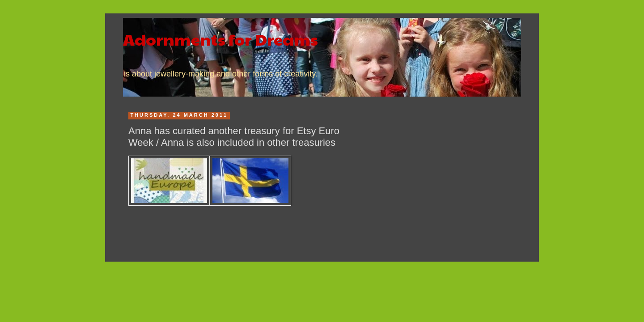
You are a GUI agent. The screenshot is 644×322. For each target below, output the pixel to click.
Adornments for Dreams (220, 39)
